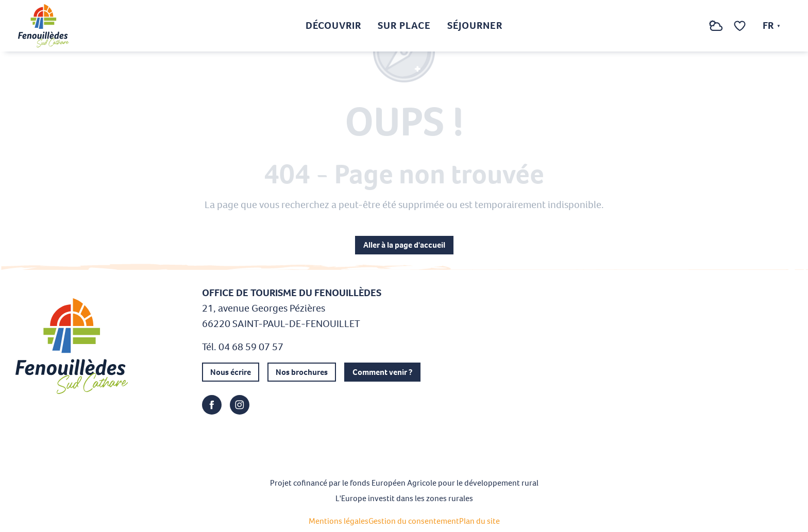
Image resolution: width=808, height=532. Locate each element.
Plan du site (479, 521)
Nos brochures (302, 372)
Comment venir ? (382, 372)
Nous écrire (231, 372)
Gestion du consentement (414, 521)
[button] (695, 26)
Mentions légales (339, 521)
